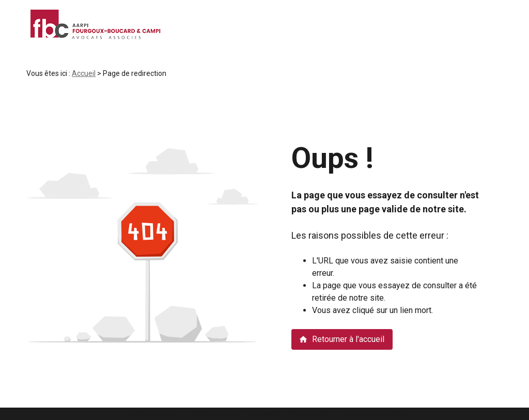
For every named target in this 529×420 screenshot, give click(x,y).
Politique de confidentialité (235, 414)
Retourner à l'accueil (341, 339)
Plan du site (309, 414)
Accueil (84, 73)
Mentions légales (152, 414)
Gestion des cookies (373, 414)
